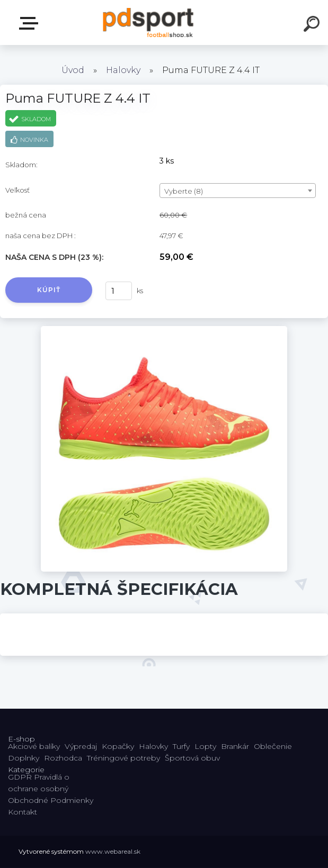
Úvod (73, 70)
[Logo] (148, 22)
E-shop (31, 23)
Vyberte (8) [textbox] (184, 191)
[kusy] (119, 291)
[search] (313, 25)
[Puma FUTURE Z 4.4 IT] (164, 330)
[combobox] (238, 191)
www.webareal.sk (113, 851)
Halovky (123, 70)
